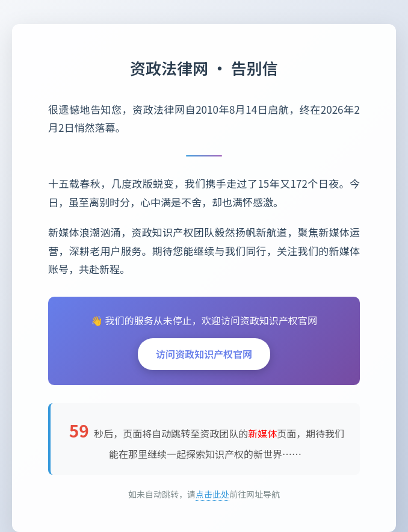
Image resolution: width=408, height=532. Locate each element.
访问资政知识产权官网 (204, 354)
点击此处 (212, 494)
